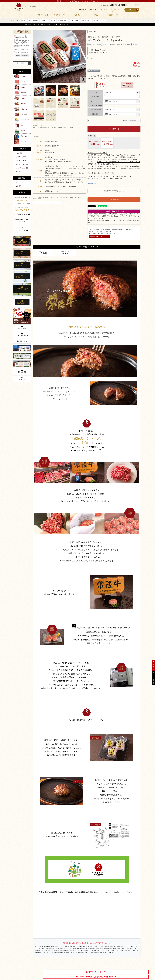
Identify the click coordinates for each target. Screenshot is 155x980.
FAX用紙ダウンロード (22, 214)
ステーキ (23, 93)
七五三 (53, 21)
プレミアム (24, 142)
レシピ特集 (22, 327)
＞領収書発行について (97, 236)
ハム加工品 (24, 114)
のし (95, 92)
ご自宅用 (19, 186)
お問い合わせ (92, 10)
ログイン (117, 10)
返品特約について (93, 184)
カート (132, 10)
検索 (29, 63)
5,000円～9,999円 (21, 161)
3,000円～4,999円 (21, 157)
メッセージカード (95, 101)
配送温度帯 (95, 114)
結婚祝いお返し (86, 21)
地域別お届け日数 (22, 56)
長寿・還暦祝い (63, 21)
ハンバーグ (41, 25)
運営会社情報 (22, 371)
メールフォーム (22, 230)
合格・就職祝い (33, 21)
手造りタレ (24, 136)
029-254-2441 (118, 5)
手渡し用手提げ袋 (95, 110)
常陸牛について (22, 341)
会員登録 (104, 10)
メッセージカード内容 (95, 105)
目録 (104, 21)
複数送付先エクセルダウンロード (22, 221)
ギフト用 (19, 182)
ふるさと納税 (75, 21)
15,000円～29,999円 (22, 168)
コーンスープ (25, 120)
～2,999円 (19, 153)
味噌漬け (23, 104)
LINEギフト (44, 21)
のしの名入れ (95, 97)
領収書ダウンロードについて (96, 972)
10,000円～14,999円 (22, 164)
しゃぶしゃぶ (25, 82)
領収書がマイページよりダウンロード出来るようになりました (77, 1)
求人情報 (22, 378)
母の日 (23, 21)
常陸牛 (34, 25)
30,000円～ (19, 172)
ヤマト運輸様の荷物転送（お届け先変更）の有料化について (96, 977)
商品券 (23, 131)
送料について (83, 10)
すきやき (23, 76)
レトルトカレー (25, 109)
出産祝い (97, 21)
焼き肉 (23, 87)
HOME (28, 25)
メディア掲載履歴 (22, 335)
